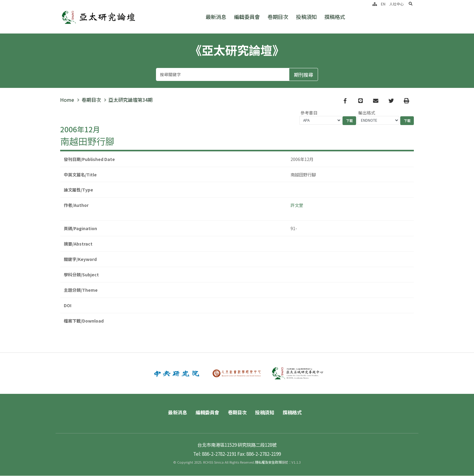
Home (67, 100)
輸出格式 (367, 113)
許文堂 (297, 205)
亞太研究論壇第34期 (131, 100)
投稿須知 (306, 17)
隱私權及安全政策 (268, 462)
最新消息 (216, 17)
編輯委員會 (247, 17)
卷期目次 (278, 17)
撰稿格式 (335, 17)
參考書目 (309, 113)
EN (383, 4)
